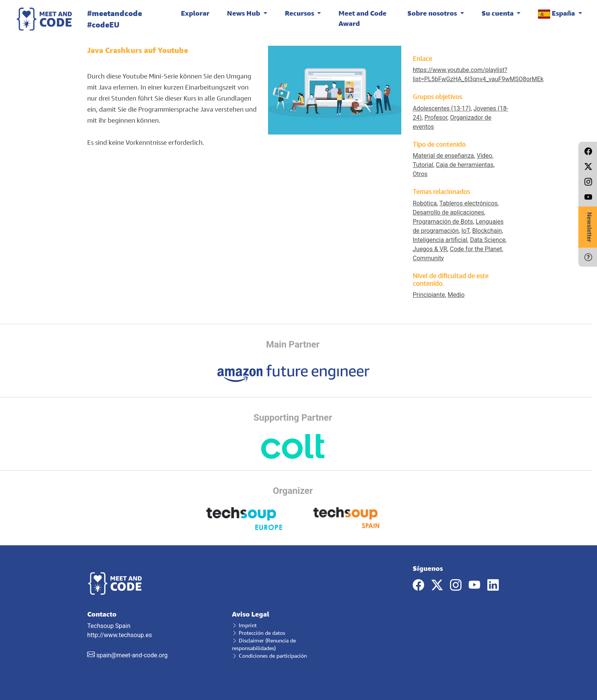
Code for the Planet (476, 249)
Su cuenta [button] (498, 13)
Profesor (436, 118)
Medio (456, 295)
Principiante (429, 295)
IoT (465, 231)
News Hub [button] (244, 13)
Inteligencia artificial (440, 240)
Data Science (488, 240)
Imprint (244, 625)
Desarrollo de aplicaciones (449, 212)
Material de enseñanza (443, 156)
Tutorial (423, 165)
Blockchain (487, 231)
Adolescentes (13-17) (442, 108)
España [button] (557, 14)
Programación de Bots (443, 222)
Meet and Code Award (362, 18)
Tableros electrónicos (469, 203)
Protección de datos (259, 633)
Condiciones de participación (269, 656)
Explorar (195, 13)
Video (484, 156)
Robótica (425, 203)
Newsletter (589, 227)
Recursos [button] (300, 13)
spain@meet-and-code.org (132, 655)
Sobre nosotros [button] (433, 13)
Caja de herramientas (465, 165)
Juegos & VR (430, 249)
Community (428, 258)
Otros (420, 174)
